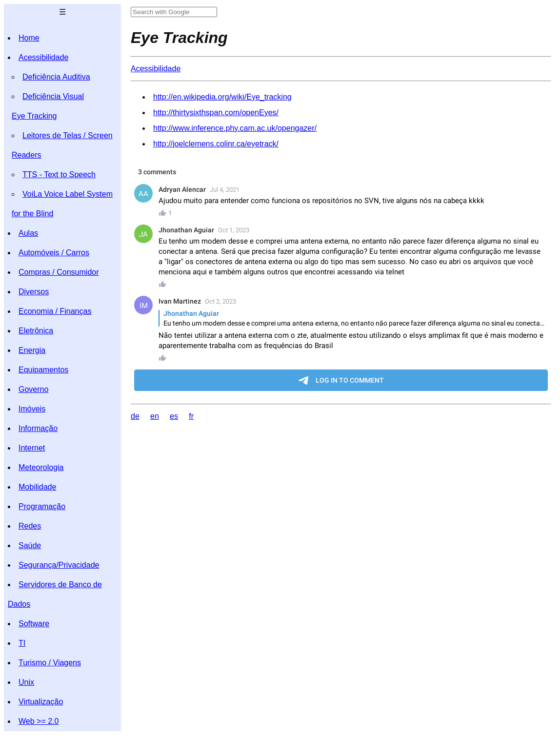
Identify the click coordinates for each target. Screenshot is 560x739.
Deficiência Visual (53, 96)
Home (29, 38)
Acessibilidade (43, 57)
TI (22, 643)
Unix (26, 682)
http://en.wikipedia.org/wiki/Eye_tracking (222, 97)
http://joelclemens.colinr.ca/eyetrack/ (216, 144)
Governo (33, 389)
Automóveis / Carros (54, 253)
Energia (32, 350)
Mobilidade (37, 487)
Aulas (28, 233)
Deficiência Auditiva (56, 77)
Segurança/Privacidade (59, 565)
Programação (42, 506)
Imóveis (32, 409)
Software (34, 624)
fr (191, 416)
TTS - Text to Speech (59, 174)
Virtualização (41, 702)
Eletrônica (36, 331)
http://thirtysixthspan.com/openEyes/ (216, 113)
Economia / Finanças (55, 311)
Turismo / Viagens (50, 663)
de (135, 416)
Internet (32, 448)
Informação (38, 428)
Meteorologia (41, 467)
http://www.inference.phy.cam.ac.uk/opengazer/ (235, 128)
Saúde (30, 545)
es (174, 416)
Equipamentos (43, 370)
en (155, 416)
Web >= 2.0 (39, 721)
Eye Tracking (34, 116)
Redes (30, 526)
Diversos (34, 292)
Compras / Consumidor (59, 272)
